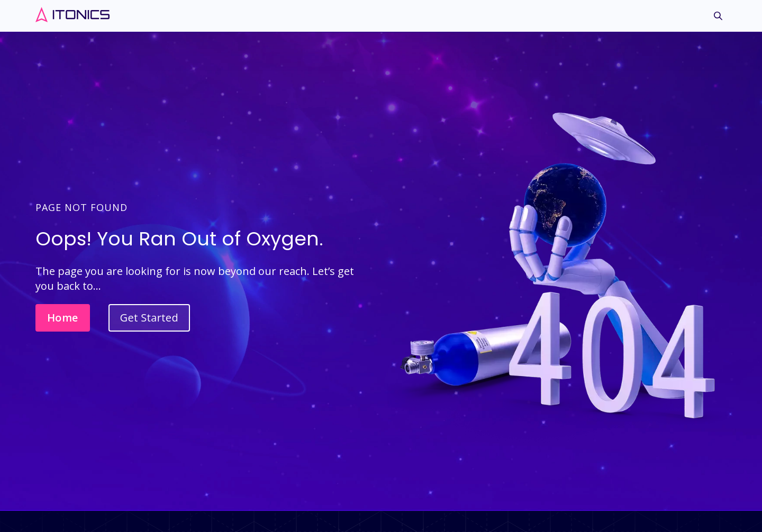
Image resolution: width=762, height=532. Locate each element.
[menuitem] (718, 19)
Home (63, 318)
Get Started (149, 318)
